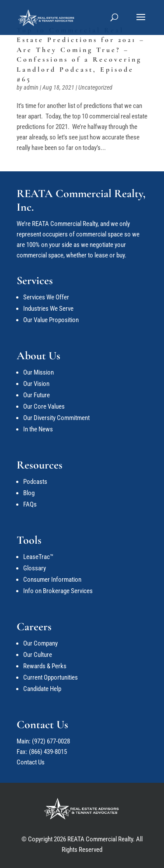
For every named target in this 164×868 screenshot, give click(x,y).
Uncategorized (95, 87)
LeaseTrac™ (38, 557)
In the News (38, 429)
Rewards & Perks (45, 666)
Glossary (35, 568)
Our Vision (36, 384)
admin (31, 87)
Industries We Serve (48, 309)
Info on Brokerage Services (58, 591)
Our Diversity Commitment (56, 418)
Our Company (40, 643)
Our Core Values (44, 406)
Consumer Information (52, 580)
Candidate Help (42, 689)
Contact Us (31, 762)
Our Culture (38, 655)
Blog (29, 493)
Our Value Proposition (51, 320)
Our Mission (38, 372)
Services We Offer (46, 297)
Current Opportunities (51, 677)
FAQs (30, 504)
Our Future (37, 395)
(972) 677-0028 (51, 741)
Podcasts (35, 482)
